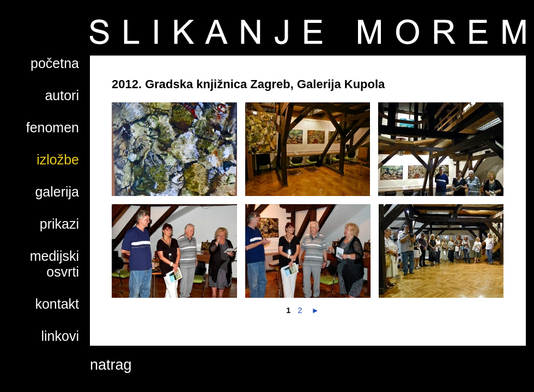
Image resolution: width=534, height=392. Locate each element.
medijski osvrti (54, 264)
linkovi (60, 336)
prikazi (59, 224)
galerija (57, 192)
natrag (111, 365)
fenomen (53, 127)
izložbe (58, 160)
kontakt (57, 304)
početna (55, 63)
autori (62, 95)
